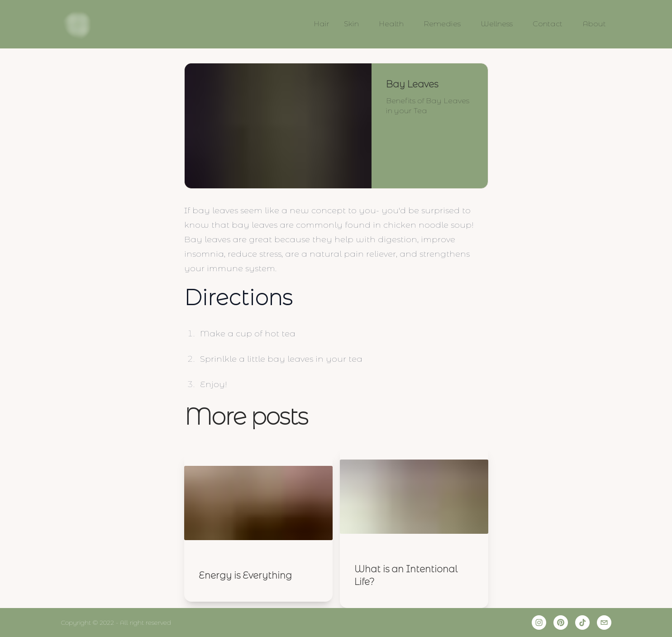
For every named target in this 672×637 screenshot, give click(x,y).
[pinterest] (561, 623)
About (594, 24)
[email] (604, 623)
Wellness (497, 24)
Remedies (442, 24)
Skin (351, 24)
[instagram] (539, 623)
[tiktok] (582, 623)
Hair (322, 24)
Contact (548, 24)
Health (391, 24)
